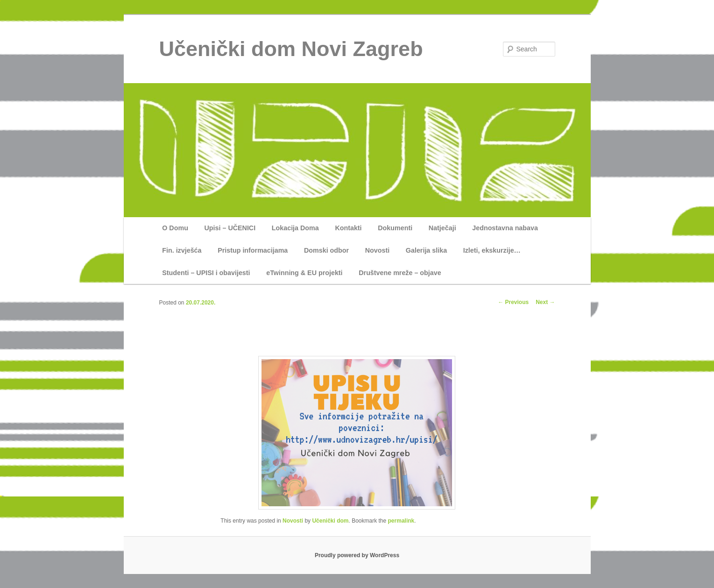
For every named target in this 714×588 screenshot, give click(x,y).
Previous (513, 302)
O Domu (175, 228)
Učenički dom (330, 521)
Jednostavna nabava (505, 228)
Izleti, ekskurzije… (492, 250)
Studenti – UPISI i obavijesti (206, 273)
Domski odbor (326, 250)
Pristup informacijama (253, 250)
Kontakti (348, 228)
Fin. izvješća (182, 250)
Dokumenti (395, 228)
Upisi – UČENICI (230, 228)
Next (545, 302)
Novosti (377, 250)
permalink (401, 521)
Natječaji (442, 228)
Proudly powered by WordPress (357, 555)
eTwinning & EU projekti (304, 273)
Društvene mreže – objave (400, 273)
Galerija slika (426, 250)
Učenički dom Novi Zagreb (291, 49)
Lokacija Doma (295, 228)
